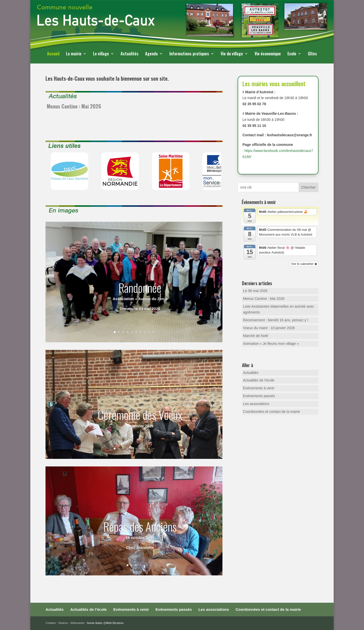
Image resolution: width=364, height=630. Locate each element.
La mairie (74, 54)
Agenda (151, 54)
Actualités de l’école (259, 380)
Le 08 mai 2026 (255, 291)
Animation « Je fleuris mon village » (271, 344)
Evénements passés (259, 396)
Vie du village (232, 54)
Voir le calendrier (304, 264)
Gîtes (312, 54)
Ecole (292, 54)
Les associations (256, 404)
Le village (101, 54)
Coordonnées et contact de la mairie (272, 412)
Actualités (130, 54)
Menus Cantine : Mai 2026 (74, 106)
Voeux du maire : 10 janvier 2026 (269, 328)
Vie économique (268, 54)
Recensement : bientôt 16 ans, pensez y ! (276, 320)
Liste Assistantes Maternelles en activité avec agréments (279, 309)
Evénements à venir (259, 388)
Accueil (53, 54)
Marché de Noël (256, 336)
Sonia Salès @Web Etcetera (105, 623)
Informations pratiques (189, 54)
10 (153, 332)
